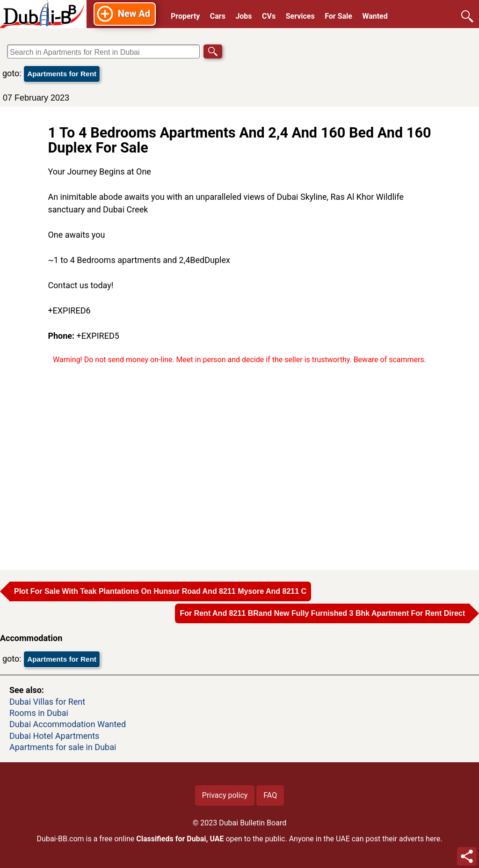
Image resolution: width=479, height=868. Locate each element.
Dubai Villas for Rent (47, 702)
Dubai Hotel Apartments (54, 736)
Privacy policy (225, 795)
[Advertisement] (239, 463)
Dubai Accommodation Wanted (68, 724)
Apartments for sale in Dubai (63, 747)
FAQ (270, 795)
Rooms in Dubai (39, 713)
